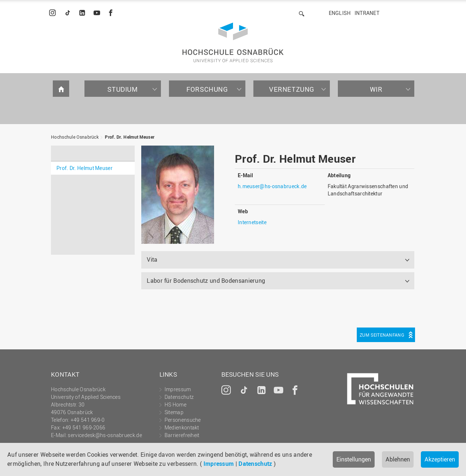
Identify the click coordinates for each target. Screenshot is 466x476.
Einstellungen (354, 459)
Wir (376, 89)
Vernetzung (292, 89)
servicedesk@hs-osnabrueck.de (105, 435)
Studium (123, 89)
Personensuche (183, 420)
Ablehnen (398, 459)
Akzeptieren (440, 459)
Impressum (219, 464)
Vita (152, 259)
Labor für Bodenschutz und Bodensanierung (206, 281)
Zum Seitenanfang (382, 335)
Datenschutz (255, 464)
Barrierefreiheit (182, 435)
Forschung (207, 89)
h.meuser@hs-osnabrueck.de (272, 186)
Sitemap (174, 412)
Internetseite (252, 222)
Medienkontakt (182, 427)
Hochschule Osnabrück (75, 137)
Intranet (367, 13)
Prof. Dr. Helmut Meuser (130, 137)
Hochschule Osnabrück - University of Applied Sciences (233, 42)
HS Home (175, 404)
